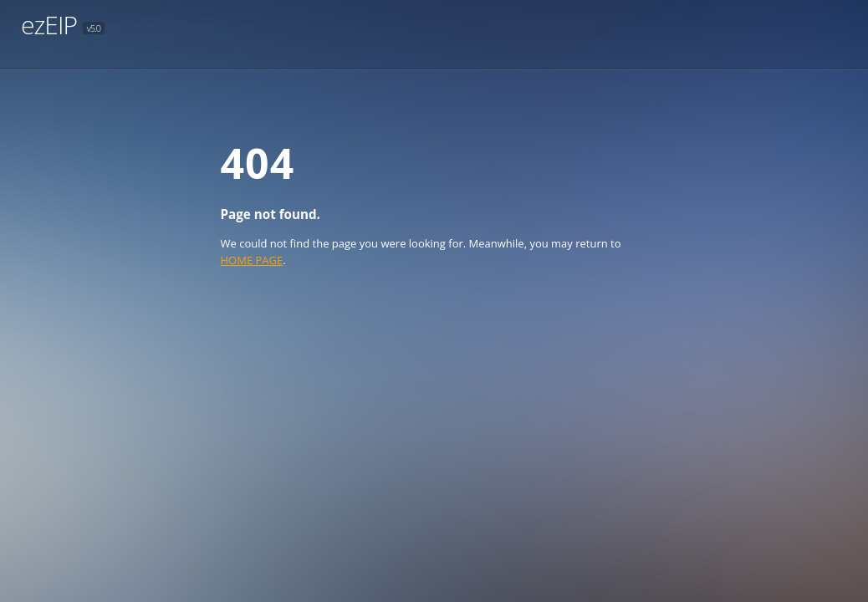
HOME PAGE (252, 260)
